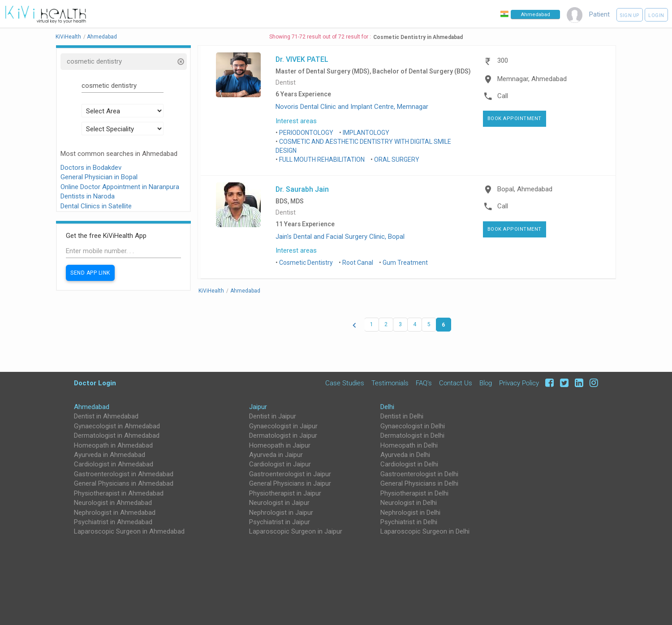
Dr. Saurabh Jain (302, 189)
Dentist (286, 83)
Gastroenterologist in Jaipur (290, 474)
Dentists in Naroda (88, 196)
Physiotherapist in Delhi (414, 493)
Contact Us (456, 383)
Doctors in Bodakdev (91, 168)
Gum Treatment (405, 263)
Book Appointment (515, 119)
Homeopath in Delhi (409, 445)
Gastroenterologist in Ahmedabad (124, 474)
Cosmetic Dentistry (306, 263)
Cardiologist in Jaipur (280, 464)
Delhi (387, 407)
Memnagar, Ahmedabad (532, 79)
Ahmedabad (92, 407)
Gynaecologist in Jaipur (283, 426)
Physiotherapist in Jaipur (285, 493)
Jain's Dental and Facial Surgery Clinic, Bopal (340, 237)
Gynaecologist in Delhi (413, 426)
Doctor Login (95, 383)
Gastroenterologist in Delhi (419, 474)
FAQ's (424, 383)
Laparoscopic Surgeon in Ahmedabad (129, 531)
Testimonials (390, 383)
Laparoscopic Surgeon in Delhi (425, 531)
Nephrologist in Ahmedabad (115, 513)
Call (503, 96)
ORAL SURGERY (397, 159)
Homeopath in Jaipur (280, 445)
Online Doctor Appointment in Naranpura (120, 187)
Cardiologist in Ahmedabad (114, 464)
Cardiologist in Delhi (409, 464)
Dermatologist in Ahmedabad (117, 435)
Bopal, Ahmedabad (525, 189)
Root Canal (358, 263)
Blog (486, 383)
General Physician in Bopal (99, 177)
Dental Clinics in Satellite (96, 206)
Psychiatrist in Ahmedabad (113, 522)
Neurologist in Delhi (409, 503)
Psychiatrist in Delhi (409, 522)
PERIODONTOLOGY (306, 133)
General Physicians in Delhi (419, 483)
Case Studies (345, 383)
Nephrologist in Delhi (410, 513)
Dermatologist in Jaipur (283, 435)
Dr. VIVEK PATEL (302, 59)
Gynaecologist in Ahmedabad (117, 426)
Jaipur (258, 407)
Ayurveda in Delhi (405, 455)
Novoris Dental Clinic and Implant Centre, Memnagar (352, 107)
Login (656, 15)
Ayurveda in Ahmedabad (110, 455)
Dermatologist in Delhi (412, 435)
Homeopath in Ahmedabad (113, 445)
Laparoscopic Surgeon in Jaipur (296, 531)
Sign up (630, 15)
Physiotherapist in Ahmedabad (119, 493)
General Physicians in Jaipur (290, 483)
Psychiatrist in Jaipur (280, 522)
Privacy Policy (519, 383)
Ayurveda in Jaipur (276, 455)
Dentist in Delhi (402, 416)
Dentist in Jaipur (273, 416)
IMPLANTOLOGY (366, 133)
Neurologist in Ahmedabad (113, 503)
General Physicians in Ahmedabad (124, 483)
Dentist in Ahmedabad (106, 416)
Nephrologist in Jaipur (281, 513)
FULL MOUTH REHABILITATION (322, 159)
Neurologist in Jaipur (279, 503)
